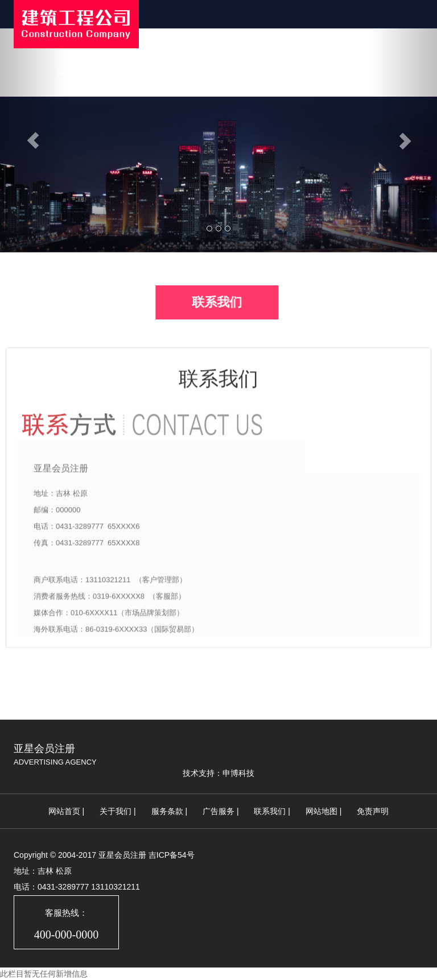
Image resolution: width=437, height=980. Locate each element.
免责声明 (373, 811)
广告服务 (218, 811)
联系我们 (358, 72)
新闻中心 (187, 72)
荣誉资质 (301, 72)
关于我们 (130, 72)
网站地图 (321, 811)
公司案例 (244, 72)
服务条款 (167, 811)
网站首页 (73, 72)
